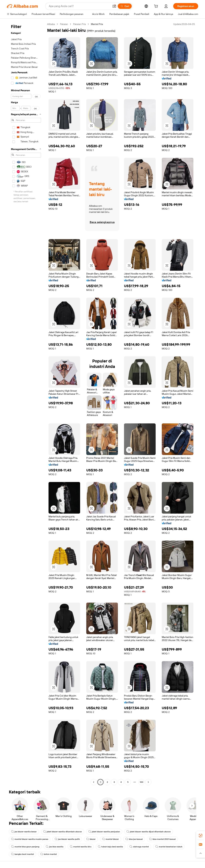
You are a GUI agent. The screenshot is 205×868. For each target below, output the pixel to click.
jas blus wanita (55, 847)
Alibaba (51, 24)
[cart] (157, 7)
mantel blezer (111, 839)
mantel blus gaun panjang (25, 847)
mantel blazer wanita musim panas (30, 839)
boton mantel (49, 854)
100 (142, 782)
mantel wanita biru (81, 847)
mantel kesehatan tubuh (169, 847)
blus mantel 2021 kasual (162, 839)
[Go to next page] (148, 782)
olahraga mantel (139, 847)
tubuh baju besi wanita (110, 847)
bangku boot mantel (22, 854)
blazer (91, 839)
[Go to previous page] (94, 782)
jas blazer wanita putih (67, 839)
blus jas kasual (134, 839)
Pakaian (64, 24)
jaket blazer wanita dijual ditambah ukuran (149, 832)
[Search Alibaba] (79, 6)
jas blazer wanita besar (24, 832)
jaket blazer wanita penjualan (104, 832)
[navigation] (26, 404)
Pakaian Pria (79, 24)
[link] (201, 836)
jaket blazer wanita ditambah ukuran (63, 832)
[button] (114, 6)
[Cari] (125, 6)
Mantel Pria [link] (97, 24)
